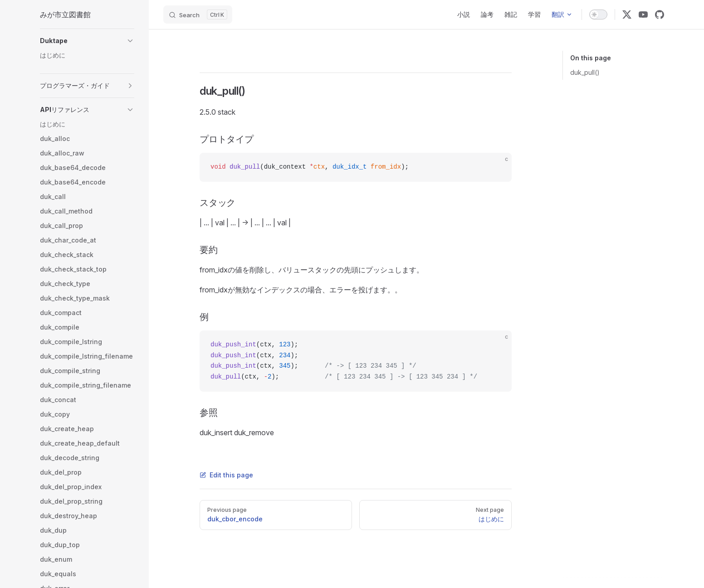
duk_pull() (585, 72)
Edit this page (226, 475)
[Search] (198, 15)
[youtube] (643, 15)
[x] (627, 15)
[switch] (598, 15)
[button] (87, 41)
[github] (660, 15)
